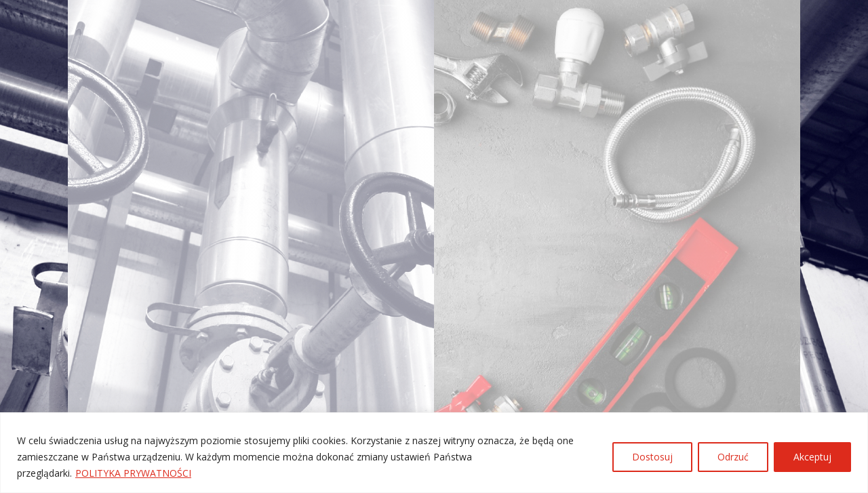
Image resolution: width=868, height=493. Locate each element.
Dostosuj (652, 457)
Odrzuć (733, 457)
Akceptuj (812, 457)
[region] (434, 453)
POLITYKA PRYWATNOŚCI (133, 473)
